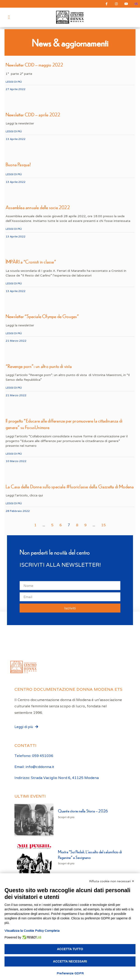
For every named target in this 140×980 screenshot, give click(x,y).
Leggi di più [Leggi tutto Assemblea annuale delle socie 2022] (14, 229)
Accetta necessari (70, 961)
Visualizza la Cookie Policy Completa (32, 931)
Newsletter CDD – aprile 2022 (33, 114)
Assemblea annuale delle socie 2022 (38, 207)
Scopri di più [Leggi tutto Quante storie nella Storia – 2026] (66, 817)
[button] (9, 17)
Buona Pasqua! (18, 164)
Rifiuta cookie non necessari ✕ (112, 881)
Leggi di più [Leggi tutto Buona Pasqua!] (14, 174)
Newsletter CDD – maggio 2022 (34, 65)
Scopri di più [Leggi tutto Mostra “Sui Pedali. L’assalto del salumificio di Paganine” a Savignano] (66, 863)
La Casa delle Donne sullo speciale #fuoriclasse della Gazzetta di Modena (70, 486)
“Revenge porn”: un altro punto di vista (39, 366)
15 (103, 525)
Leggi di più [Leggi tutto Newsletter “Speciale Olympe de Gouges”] (14, 333)
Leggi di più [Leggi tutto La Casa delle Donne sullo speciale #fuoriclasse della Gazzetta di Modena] (14, 503)
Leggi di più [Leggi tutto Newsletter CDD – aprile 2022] (14, 131)
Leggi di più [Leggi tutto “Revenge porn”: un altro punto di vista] (14, 388)
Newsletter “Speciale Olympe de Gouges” (42, 316)
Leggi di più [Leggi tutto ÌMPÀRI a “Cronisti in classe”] (14, 283)
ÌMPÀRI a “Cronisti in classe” (31, 262)
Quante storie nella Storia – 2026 (83, 811)
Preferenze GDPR (70, 973)
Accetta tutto (70, 949)
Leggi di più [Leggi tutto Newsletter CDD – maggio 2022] (14, 82)
